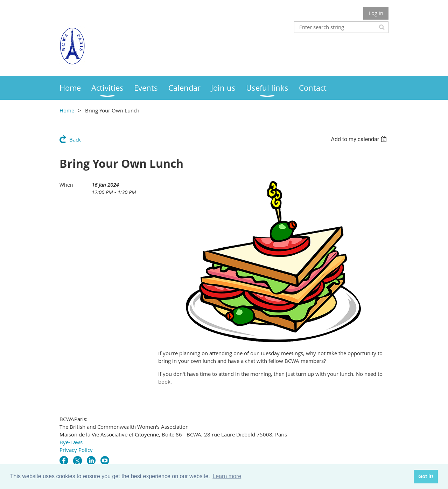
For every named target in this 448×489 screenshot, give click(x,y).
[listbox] (360, 139)
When (66, 185)
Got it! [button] (426, 476)
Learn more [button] (227, 476)
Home (67, 110)
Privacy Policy (76, 450)
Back (75, 139)
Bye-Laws (71, 442)
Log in (376, 13)
